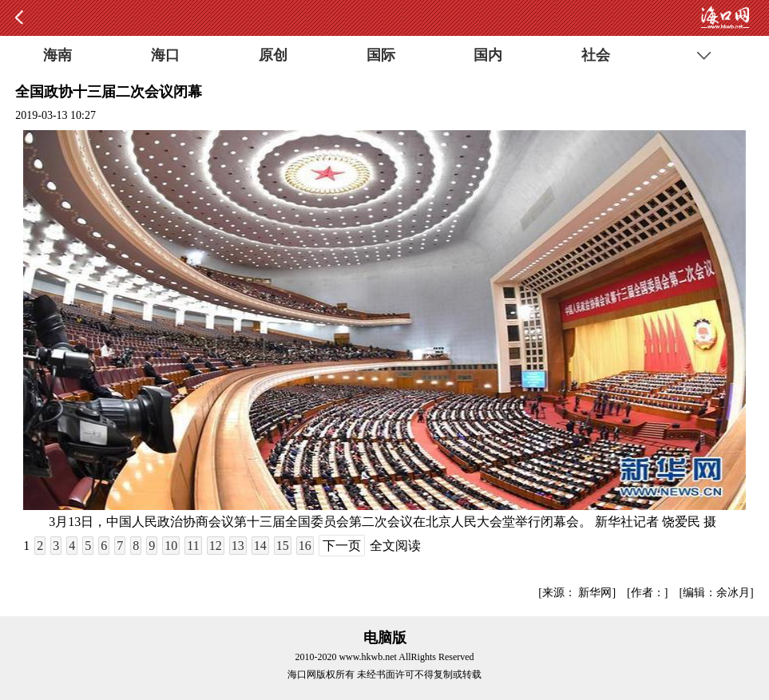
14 (260, 546)
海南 (57, 55)
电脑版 (385, 638)
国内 (488, 55)
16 (305, 546)
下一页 (342, 546)
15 (283, 546)
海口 (165, 55)
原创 (273, 55)
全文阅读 (395, 546)
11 (193, 546)
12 (216, 546)
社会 (596, 55)
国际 (381, 55)
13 (238, 546)
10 (171, 546)
